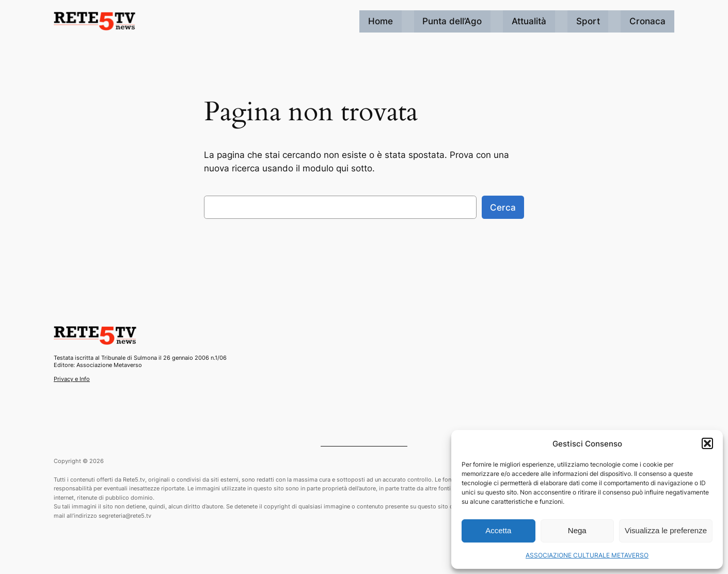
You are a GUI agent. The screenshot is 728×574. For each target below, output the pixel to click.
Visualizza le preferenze (666, 530)
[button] (707, 443)
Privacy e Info (72, 379)
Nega (577, 530)
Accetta (498, 530)
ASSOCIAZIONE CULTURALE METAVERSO (587, 555)
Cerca (503, 208)
